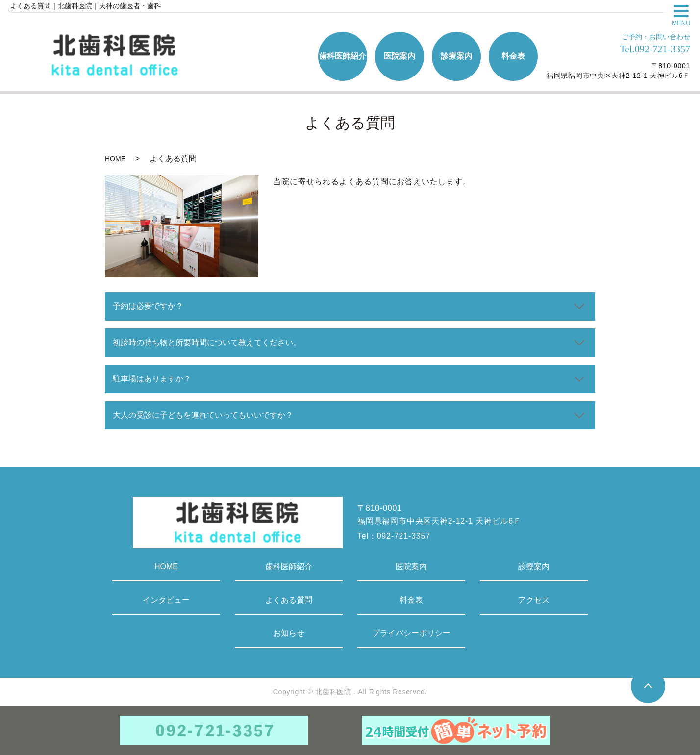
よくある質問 (289, 600)
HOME (115, 159)
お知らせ (289, 633)
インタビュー (166, 600)
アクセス (534, 600)
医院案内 (411, 566)
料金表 (411, 600)
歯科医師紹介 (289, 566)
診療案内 (534, 566)
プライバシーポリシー (411, 633)
